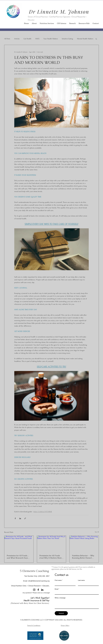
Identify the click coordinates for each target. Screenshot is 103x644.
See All (97, 532)
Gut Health (27, 39)
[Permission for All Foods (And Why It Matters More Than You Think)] (52, 544)
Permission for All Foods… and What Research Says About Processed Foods (18, 557)
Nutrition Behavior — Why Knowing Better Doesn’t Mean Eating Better (83, 557)
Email (57, 589)
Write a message (60, 598)
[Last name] (88, 584)
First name (59, 580)
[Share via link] (25, 518)
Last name (81, 580)
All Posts (7, 39)
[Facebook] (38, 590)
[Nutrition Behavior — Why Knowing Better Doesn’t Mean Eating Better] (84, 544)
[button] (96, 39)
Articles (17, 39)
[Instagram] (34, 590)
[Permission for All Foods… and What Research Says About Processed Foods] (19, 544)
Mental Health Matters (85, 39)
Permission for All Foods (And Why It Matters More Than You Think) (51, 557)
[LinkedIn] (42, 590)
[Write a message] (77, 604)
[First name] (65, 584)
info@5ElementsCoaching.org (39, 581)
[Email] (76, 593)
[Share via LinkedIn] (20, 518)
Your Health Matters (51, 39)
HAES (37, 39)
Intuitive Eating (67, 39)
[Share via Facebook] (15, 518)
